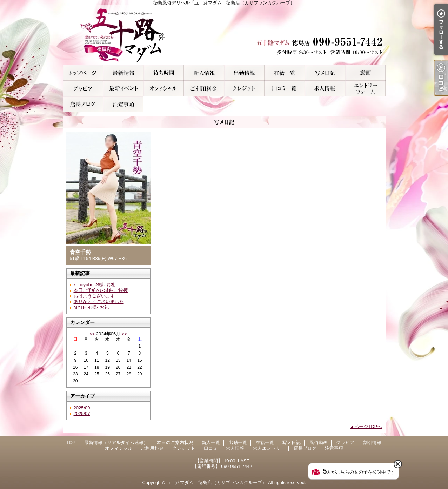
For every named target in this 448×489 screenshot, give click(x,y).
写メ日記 (325, 73)
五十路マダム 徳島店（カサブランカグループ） (216, 483)
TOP (83, 73)
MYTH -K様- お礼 (91, 307)
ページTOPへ (368, 426)
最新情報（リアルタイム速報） (123, 73)
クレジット (244, 89)
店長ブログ (83, 104)
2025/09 (82, 408)
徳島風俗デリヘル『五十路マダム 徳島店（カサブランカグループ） (224, 35)
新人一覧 (204, 73)
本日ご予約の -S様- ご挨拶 (101, 290)
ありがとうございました (99, 302)
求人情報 (325, 89)
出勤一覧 (244, 73)
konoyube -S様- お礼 (95, 285)
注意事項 (123, 104)
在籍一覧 (285, 73)
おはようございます (94, 296)
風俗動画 (365, 73)
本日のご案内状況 (164, 73)
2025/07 (82, 413)
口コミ (285, 89)
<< (92, 334)
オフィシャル (164, 89)
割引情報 (123, 89)
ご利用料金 (204, 89)
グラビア (83, 89)
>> (124, 334)
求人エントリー (365, 89)
